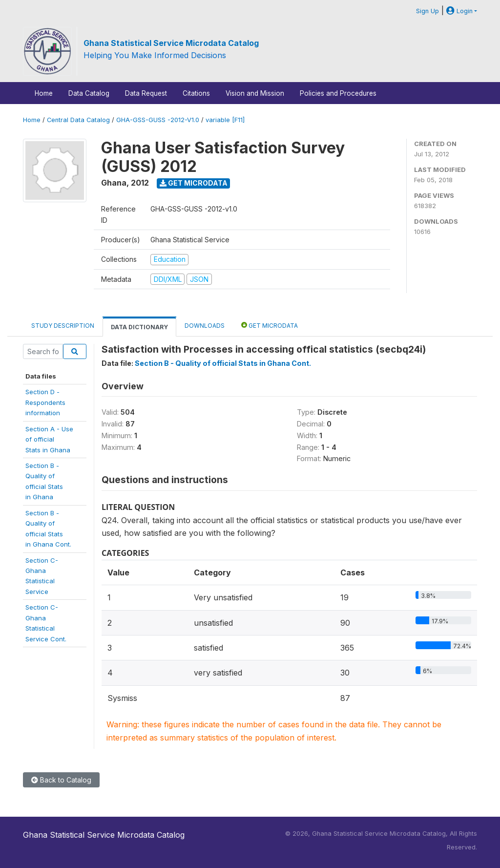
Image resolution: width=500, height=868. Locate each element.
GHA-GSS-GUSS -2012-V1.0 (158, 120)
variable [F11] (225, 120)
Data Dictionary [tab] (139, 327)
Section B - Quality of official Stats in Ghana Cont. (223, 363)
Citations (196, 93)
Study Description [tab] (63, 326)
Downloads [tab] (205, 326)
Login (459, 11)
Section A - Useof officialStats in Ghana (49, 439)
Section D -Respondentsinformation (45, 402)
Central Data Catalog (78, 120)
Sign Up (427, 11)
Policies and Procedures (338, 93)
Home (44, 93)
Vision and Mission (255, 93)
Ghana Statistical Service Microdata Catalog (171, 43)
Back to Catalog (61, 780)
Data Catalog (89, 93)
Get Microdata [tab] (270, 325)
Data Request (146, 93)
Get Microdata (194, 183)
